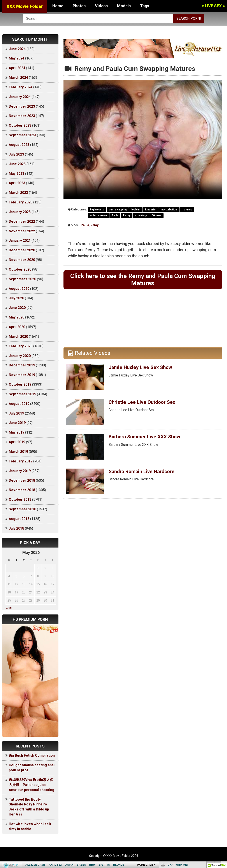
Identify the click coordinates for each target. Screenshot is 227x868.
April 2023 (17, 183)
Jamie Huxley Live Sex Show (143, 368)
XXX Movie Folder (25, 6)
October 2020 (20, 269)
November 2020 (22, 260)
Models (124, 6)
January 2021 (20, 241)
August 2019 (19, 404)
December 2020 (22, 250)
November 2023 (22, 116)
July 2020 (16, 298)
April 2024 (17, 68)
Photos (79, 6)
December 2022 (22, 221)
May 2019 (17, 432)
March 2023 (18, 193)
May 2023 (17, 174)
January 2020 (20, 356)
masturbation (169, 210)
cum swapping (118, 210)
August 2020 (19, 289)
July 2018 (16, 528)
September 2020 (22, 279)
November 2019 (22, 375)
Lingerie (150, 210)
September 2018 (22, 509)
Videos (101, 6)
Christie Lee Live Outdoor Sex (144, 403)
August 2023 (19, 145)
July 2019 (16, 413)
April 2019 (17, 442)
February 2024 (21, 87)
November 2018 (22, 490)
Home (58, 6)
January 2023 (20, 212)
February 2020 (21, 346)
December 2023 (22, 106)
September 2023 (22, 135)
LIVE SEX (213, 6)
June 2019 (17, 423)
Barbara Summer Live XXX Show (147, 438)
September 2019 (22, 394)
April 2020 (17, 327)
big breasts (97, 210)
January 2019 (20, 471)
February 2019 (21, 461)
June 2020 (17, 308)
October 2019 (20, 384)
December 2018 (22, 480)
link (223, 800)
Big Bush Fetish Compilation (32, 755)
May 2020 (17, 317)
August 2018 (19, 519)
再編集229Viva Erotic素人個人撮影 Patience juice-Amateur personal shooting (32, 785)
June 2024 (17, 49)
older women (98, 215)
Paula (115, 215)
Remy (127, 215)
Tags (145, 6)
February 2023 (21, 202)
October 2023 (20, 125)
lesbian (136, 210)
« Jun (9, 608)
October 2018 (20, 500)
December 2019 (22, 365)
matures (187, 210)
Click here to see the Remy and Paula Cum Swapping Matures (143, 280)
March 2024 (18, 78)
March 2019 (18, 452)
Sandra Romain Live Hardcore (144, 472)
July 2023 (16, 154)
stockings (141, 215)
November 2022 (22, 231)
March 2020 (18, 337)
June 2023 (17, 164)
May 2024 (17, 58)
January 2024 (20, 97)
